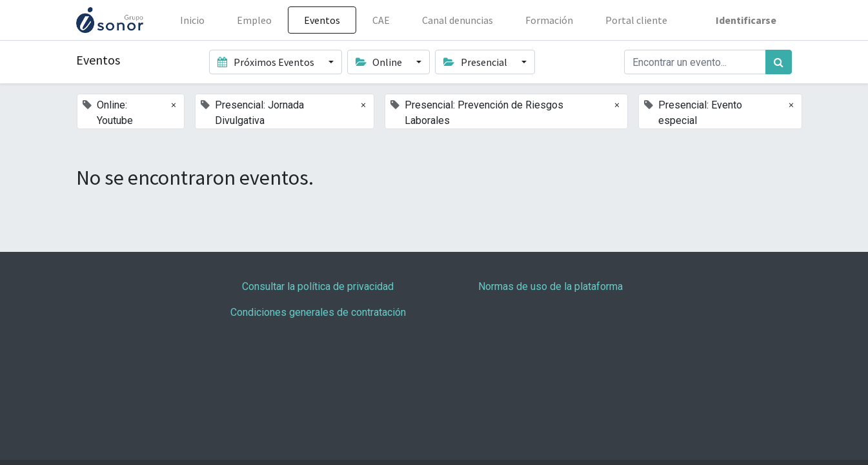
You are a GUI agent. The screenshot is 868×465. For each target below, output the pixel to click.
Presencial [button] (476, 62)
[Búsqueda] (779, 62)
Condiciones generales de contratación (318, 312)
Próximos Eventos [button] (267, 62)
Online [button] (380, 62)
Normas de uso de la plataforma (550, 286)
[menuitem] (192, 20)
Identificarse (746, 20)
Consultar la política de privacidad (318, 286)
